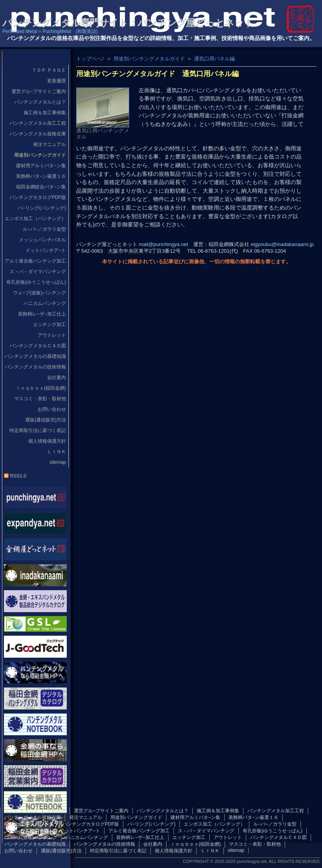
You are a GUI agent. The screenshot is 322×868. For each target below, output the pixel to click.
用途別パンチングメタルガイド (149, 59)
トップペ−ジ (90, 59)
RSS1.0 (15, 476)
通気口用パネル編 (214, 59)
